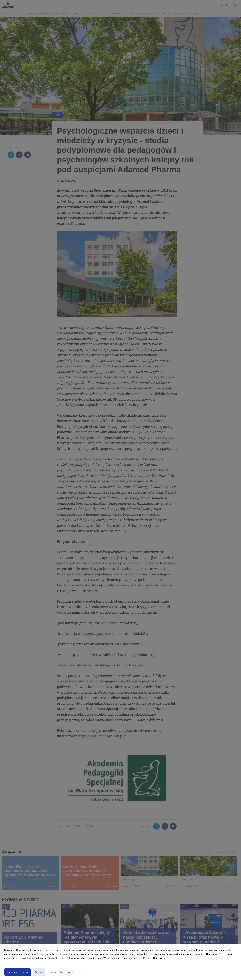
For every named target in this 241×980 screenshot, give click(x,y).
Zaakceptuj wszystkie (18, 972)
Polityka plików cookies (61, 972)
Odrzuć (39, 972)
